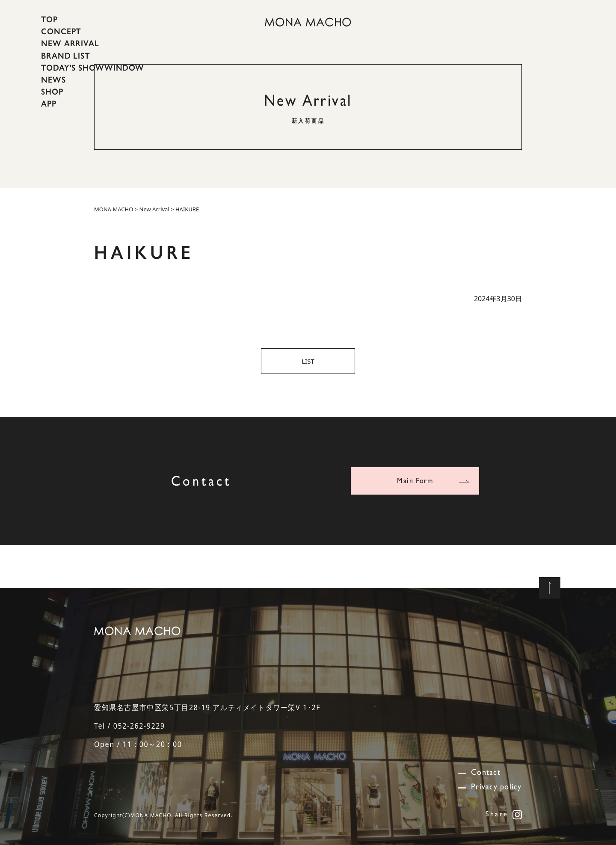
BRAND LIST (66, 55)
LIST (308, 361)
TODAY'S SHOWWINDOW (93, 68)
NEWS (53, 80)
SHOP (52, 92)
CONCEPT (61, 31)
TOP (49, 19)
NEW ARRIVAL (70, 43)
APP (49, 104)
